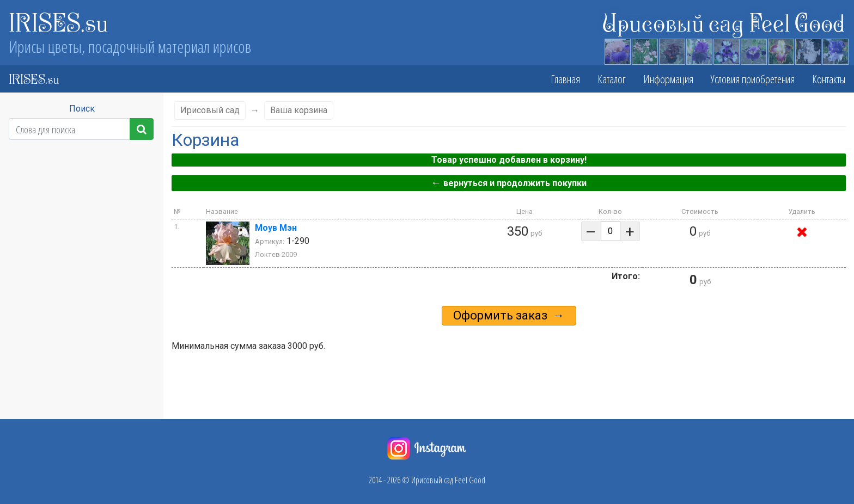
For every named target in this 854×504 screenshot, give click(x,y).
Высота (77, 190)
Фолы (77, 301)
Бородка (77, 322)
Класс (77, 168)
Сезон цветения (77, 211)
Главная (565, 79)
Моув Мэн (276, 228)
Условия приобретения (753, 79)
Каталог (612, 79)
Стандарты (77, 279)
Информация (668, 79)
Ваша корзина (299, 110)
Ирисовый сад (210, 110)
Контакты (829, 79)
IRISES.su (59, 22)
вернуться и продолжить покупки (509, 183)
